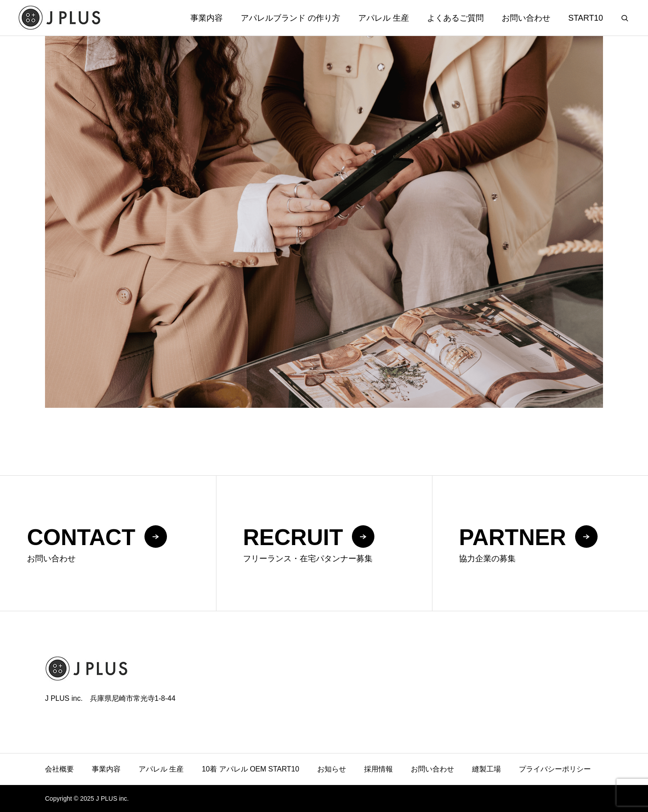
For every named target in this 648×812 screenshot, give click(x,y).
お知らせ (332, 769)
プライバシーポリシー (555, 769)
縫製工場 (486, 769)
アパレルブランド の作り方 (290, 18)
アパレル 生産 (384, 18)
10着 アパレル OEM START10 (250, 769)
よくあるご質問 (455, 18)
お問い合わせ (526, 18)
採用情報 (378, 769)
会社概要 (59, 769)
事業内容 (207, 18)
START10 (586, 18)
